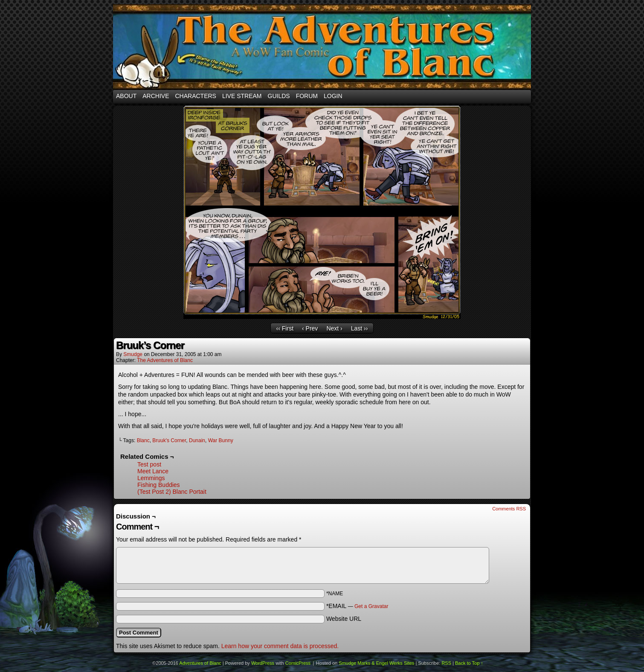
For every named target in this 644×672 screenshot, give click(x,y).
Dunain (197, 440)
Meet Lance (153, 471)
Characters (195, 96)
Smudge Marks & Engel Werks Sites (376, 663)
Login (333, 96)
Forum (307, 96)
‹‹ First (285, 328)
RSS (446, 663)
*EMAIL (357, 606)
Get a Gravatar (371, 606)
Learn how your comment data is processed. (280, 646)
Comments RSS (509, 509)
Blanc (143, 440)
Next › (334, 328)
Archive (156, 96)
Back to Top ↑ (469, 663)
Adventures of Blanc (322, 47)
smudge (133, 354)
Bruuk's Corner (169, 440)
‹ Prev (310, 328)
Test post (149, 464)
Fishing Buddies (159, 485)
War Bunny (221, 440)
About (126, 96)
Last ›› (360, 328)
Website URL (344, 619)
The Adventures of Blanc (165, 360)
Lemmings (151, 478)
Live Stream (242, 96)
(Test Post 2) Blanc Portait (172, 492)
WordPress (263, 663)
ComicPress (298, 663)
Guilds (279, 96)
